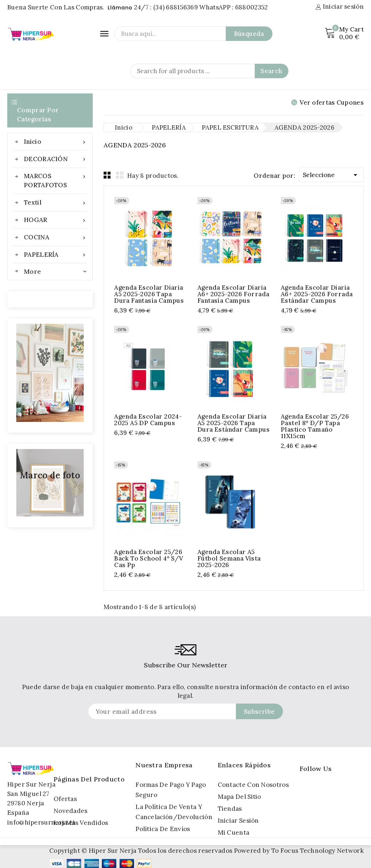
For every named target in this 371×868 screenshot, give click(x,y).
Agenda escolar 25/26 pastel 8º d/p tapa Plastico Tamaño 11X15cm (315, 426)
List (120, 175)
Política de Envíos (163, 829)
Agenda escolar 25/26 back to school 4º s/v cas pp (149, 558)
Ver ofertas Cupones (327, 102)
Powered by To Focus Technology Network (299, 851)
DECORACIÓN (55, 159)
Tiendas (230, 809)
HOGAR (55, 220)
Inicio (55, 142)
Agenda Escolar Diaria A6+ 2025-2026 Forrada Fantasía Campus (233, 294)
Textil (55, 203)
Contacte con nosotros (253, 785)
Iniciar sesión (238, 821)
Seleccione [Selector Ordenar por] (331, 174)
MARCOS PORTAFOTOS (55, 180)
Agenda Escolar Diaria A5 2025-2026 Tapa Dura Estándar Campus (234, 423)
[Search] (209, 71)
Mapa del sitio (239, 797)
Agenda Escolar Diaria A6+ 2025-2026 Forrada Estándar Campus (317, 294)
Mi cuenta (234, 833)
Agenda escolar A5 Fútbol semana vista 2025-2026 (229, 558)
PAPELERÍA (55, 255)
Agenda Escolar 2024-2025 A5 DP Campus (148, 420)
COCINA (55, 237)
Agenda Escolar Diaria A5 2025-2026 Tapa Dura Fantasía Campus (149, 294)
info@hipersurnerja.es (41, 822)
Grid (107, 175)
